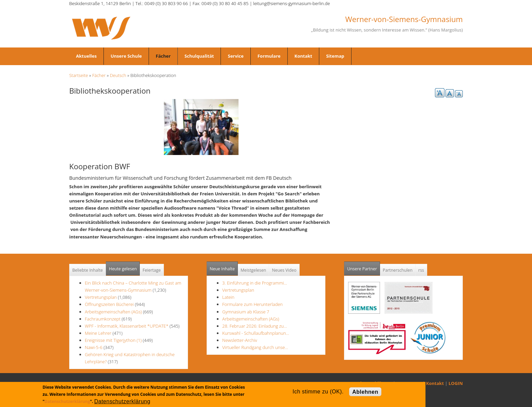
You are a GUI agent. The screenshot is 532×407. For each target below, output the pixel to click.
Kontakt (303, 56)
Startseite (79, 75)
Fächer (163, 56)
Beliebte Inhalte (88, 270)
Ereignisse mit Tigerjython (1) (113, 340)
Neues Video (284, 270)
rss (421, 270)
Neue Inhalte (222, 269)
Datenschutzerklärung (67, 401)
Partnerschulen (398, 270)
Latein (228, 297)
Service (235, 56)
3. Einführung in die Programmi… (255, 283)
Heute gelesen (123, 269)
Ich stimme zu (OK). (318, 392)
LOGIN (456, 383)
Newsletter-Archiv (240, 340)
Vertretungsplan (101, 297)
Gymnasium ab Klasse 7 (246, 312)
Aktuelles (86, 56)
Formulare (269, 56)
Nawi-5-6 (94, 347)
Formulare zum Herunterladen (252, 304)
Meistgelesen (253, 270)
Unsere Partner (364, 267)
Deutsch (118, 75)
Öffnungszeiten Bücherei (109, 304)
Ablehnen (365, 392)
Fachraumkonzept (103, 319)
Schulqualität (199, 56)
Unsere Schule (126, 56)
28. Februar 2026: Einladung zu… (255, 326)
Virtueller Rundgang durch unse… (255, 347)
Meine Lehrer (99, 333)
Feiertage (151, 270)
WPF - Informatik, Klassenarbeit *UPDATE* (127, 326)
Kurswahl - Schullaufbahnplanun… (256, 333)
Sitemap (335, 56)
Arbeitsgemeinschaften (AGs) (113, 312)
